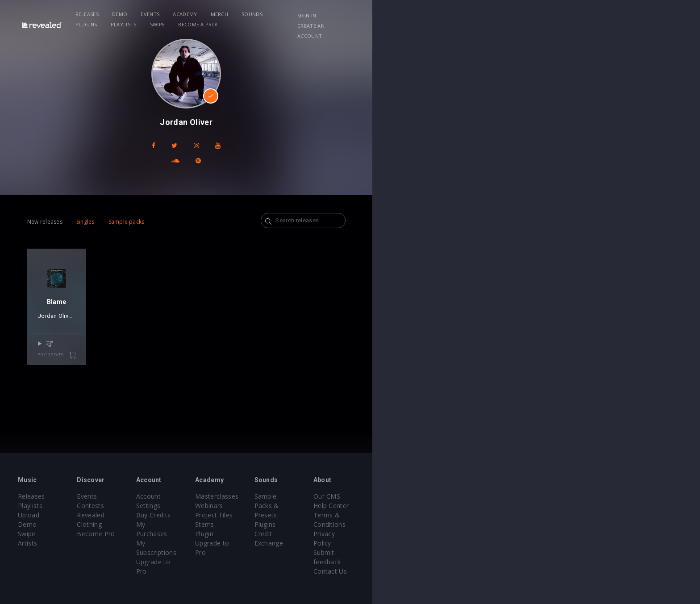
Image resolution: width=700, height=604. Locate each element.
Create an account (591, 15)
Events (229, 14)
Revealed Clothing (198, 515)
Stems (369, 524)
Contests (185, 506)
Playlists (404, 14)
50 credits (152, 374)
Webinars (373, 506)
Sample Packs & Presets (490, 496)
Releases (166, 14)
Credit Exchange (477, 515)
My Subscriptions (291, 524)
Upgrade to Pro (288, 534)
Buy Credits (283, 506)
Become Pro (190, 524)
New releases (96, 206)
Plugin (368, 534)
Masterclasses (381, 496)
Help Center (564, 506)
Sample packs (177, 206)
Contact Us (563, 543)
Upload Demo (99, 515)
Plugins (366, 14)
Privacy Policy (567, 524)
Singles (136, 206)
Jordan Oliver (124, 346)
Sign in (542, 15)
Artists (87, 534)
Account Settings (291, 496)
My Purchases (286, 515)
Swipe (437, 14)
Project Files (378, 515)
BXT (149, 346)
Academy (264, 14)
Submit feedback (572, 534)
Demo (199, 14)
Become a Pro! (478, 14)
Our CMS (560, 496)
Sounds (331, 14)
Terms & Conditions (577, 515)
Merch (299, 14)
